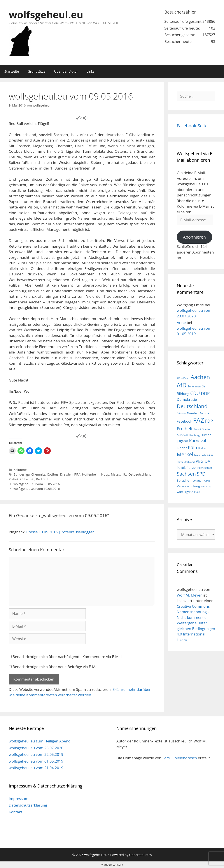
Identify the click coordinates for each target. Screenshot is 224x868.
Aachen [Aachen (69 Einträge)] (200, 377)
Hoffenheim (91, 474)
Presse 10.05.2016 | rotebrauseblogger (60, 532)
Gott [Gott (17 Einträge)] (185, 435)
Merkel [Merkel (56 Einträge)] (185, 454)
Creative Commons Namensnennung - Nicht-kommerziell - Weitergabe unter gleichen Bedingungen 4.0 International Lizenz (196, 623)
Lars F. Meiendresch (180, 758)
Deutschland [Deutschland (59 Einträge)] (192, 406)
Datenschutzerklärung (28, 805)
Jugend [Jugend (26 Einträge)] (182, 441)
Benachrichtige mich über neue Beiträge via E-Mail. (56, 667)
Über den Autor (66, 71)
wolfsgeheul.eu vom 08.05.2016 (37, 484)
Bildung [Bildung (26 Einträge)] (183, 394)
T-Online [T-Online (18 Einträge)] (196, 481)
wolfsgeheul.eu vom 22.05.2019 (36, 754)
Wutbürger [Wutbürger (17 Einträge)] (184, 492)
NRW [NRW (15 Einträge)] (210, 455)
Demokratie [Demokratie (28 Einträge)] (187, 399)
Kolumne (20, 470)
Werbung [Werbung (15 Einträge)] (206, 486)
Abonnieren (194, 237)
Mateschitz (119, 474)
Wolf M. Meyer (189, 595)
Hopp (105, 474)
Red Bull (42, 479)
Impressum (19, 799)
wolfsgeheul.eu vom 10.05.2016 (37, 489)
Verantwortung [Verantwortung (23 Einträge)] (188, 486)
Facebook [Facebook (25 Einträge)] (184, 421)
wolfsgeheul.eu (46, 15)
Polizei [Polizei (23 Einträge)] (192, 467)
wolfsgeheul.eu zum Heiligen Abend (40, 741)
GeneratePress (140, 855)
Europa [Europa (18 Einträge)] (204, 413)
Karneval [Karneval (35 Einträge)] (198, 441)
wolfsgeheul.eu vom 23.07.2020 (36, 748)
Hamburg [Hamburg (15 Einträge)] (194, 435)
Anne (181, 323)
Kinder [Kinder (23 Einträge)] (182, 448)
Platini (13, 479)
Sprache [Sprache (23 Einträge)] (183, 480)
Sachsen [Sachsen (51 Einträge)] (186, 474)
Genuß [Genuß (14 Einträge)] (197, 429)
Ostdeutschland (140, 474)
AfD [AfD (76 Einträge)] (182, 385)
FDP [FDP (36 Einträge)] (209, 421)
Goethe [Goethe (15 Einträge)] (206, 429)
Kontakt (16, 812)
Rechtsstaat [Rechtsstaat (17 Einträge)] (205, 468)
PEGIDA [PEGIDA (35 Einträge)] (203, 461)
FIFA (77, 474)
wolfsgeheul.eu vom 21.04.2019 (36, 768)
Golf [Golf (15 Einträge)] (179, 435)
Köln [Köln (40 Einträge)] (192, 447)
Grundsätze (37, 71)
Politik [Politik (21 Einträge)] (181, 468)
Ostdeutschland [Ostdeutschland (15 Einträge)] (186, 462)
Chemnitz (38, 474)
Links (91, 71)
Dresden (66, 474)
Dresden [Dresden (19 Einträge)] (193, 413)
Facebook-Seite (192, 126)
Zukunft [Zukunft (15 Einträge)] (196, 492)
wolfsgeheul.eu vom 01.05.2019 (36, 761)
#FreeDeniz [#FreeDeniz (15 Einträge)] (183, 378)
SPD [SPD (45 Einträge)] (201, 474)
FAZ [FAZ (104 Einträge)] (199, 420)
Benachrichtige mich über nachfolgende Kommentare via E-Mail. (68, 657)
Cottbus (53, 474)
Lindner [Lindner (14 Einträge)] (202, 448)
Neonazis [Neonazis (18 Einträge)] (200, 455)
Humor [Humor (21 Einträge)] (206, 435)
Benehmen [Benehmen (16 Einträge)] (194, 386)
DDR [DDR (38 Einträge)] (205, 393)
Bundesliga (22, 474)
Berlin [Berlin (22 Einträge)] (206, 386)
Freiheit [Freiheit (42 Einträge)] (185, 429)
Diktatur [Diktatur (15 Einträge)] (181, 413)
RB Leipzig (27, 479)
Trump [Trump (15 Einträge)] (206, 481)
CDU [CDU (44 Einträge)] (195, 393)
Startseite (12, 71)
